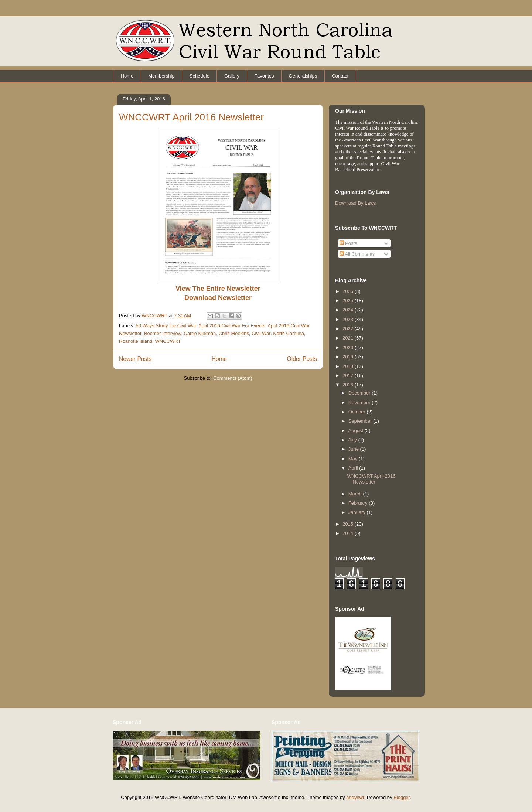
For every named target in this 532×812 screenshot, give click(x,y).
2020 (349, 347)
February (359, 503)
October (358, 412)
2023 (349, 319)
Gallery (232, 76)
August (357, 431)
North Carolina (289, 333)
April (354, 468)
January (358, 512)
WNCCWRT (168, 341)
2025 (349, 301)
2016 (349, 385)
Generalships (303, 76)
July (353, 440)
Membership (161, 76)
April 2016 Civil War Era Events (232, 326)
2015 (349, 524)
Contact (340, 76)
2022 (349, 329)
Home (127, 76)
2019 (349, 357)
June (354, 449)
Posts (348, 243)
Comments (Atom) (233, 378)
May (354, 459)
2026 (349, 291)
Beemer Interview (163, 333)
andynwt (355, 797)
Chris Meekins (234, 333)
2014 (349, 533)
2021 (349, 338)
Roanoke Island (136, 341)
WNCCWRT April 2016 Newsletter (191, 117)
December (360, 393)
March (356, 494)
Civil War (261, 333)
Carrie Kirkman (200, 333)
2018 (349, 366)
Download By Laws (356, 203)
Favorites (264, 76)
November (360, 402)
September (361, 421)
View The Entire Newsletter (218, 289)
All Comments (357, 254)
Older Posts (302, 359)
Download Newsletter (218, 298)
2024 (349, 310)
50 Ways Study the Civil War (166, 326)
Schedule (199, 76)
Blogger (402, 797)
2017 (349, 376)
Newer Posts (135, 359)
